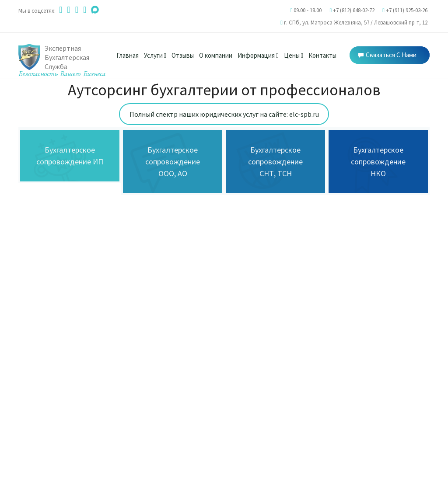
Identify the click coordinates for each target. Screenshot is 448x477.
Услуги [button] (155, 55)
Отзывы (183, 55)
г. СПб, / (356, 23)
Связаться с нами (387, 55)
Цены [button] (294, 55)
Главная (128, 55)
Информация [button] (258, 55)
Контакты (322, 55)
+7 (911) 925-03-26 (407, 10)
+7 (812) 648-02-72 (354, 10)
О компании (216, 55)
